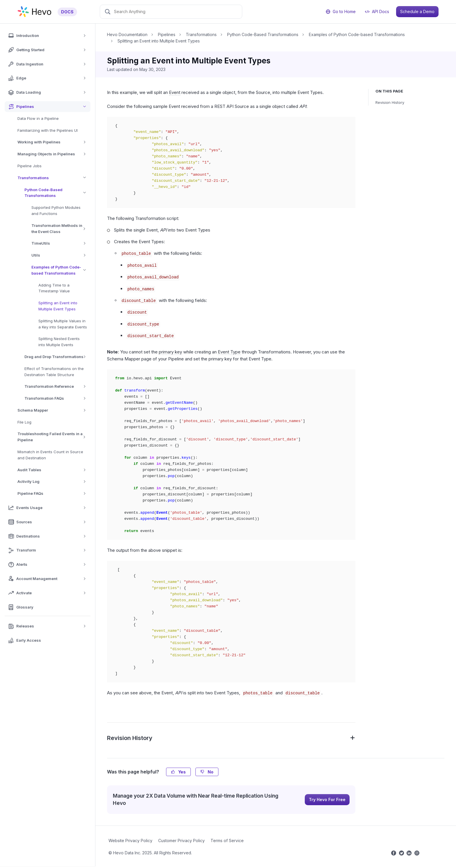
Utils (61, 255)
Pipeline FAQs (54, 493)
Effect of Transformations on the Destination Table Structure (54, 372)
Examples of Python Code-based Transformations (61, 270)
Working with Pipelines (54, 142)
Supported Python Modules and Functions (56, 210)
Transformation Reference (57, 386)
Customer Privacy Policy (181, 841)
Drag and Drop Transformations (57, 357)
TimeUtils (61, 243)
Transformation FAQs (57, 398)
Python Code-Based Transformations (57, 193)
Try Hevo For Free (327, 799)
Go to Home (341, 11)
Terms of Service (227, 841)
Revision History (390, 102)
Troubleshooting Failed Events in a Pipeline (54, 437)
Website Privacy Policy (130, 841)
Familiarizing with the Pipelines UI (48, 130)
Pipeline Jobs (30, 166)
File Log (24, 422)
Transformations (54, 178)
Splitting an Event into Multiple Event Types (58, 306)
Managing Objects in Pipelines (54, 154)
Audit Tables (54, 470)
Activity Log (54, 482)
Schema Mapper (54, 410)
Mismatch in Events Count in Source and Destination (50, 455)
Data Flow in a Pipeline (38, 118)
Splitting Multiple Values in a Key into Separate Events (63, 324)
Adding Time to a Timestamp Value (54, 288)
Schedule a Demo (417, 11)
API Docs (377, 11)
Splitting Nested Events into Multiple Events (59, 342)
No (207, 772)
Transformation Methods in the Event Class (61, 229)
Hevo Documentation (127, 34)
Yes (178, 772)
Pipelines (167, 34)
